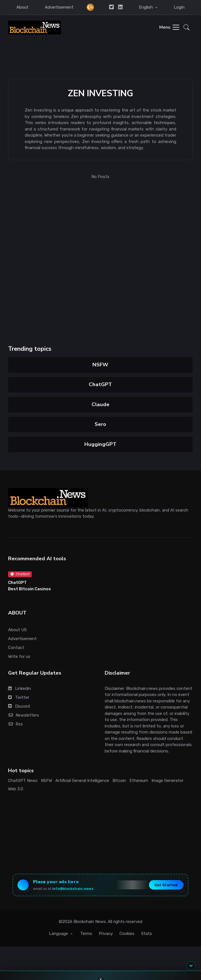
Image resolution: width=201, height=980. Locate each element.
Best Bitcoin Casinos (30, 589)
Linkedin (19, 688)
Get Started (166, 885)
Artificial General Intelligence (82, 781)
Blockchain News (90, 922)
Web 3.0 (16, 789)
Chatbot (20, 574)
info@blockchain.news (73, 889)
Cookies (127, 934)
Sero (100, 424)
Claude (100, 404)
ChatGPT (100, 384)
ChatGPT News (23, 781)
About (22, 7)
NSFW (100, 365)
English (146, 7)
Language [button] (59, 934)
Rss (15, 724)
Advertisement (59, 7)
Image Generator (167, 781)
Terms (86, 934)
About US (17, 630)
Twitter (19, 697)
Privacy (106, 934)
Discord (19, 706)
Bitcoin (119, 781)
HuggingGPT (100, 444)
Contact (16, 648)
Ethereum (139, 781)
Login (179, 7)
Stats (147, 934)
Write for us (19, 656)
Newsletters (24, 715)
